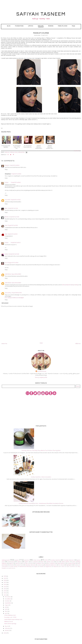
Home (41, 343)
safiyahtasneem (42, 371)
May (6, 611)
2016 (5, 585)
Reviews (51, 26)
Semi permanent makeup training (70, 285)
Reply (6, 169)
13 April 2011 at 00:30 (16, 174)
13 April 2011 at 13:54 (13, 208)
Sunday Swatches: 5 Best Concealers (41, 477)
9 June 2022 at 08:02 (16, 274)
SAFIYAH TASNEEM (41, 14)
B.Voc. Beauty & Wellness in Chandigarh (14, 298)
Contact (41, 27)
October (7, 601)
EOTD (46, 560)
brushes (76, 565)
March (7, 626)
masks (42, 566)
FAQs (73, 26)
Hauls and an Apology (10, 624)
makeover (7, 152)
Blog (9, 26)
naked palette (65, 562)
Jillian (6, 208)
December (8, 597)
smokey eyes (50, 562)
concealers (5, 566)
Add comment (5, 303)
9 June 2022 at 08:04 (16, 283)
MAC (42, 562)
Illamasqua (11, 562)
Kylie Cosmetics (71, 566)
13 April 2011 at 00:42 (16, 182)
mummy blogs (71, 563)
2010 (5, 633)
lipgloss (11, 563)
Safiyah (7, 182)
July (6, 607)
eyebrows (11, 568)
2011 (5, 595)
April (6, 613)
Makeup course (14, 152)
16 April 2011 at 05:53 (12, 234)
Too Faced (61, 565)
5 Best (63, 566)
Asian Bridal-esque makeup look (13, 619)
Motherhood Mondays (26, 566)
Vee (6, 263)
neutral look (19, 565)
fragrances (48, 566)
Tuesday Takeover (69, 560)
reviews (17, 560)
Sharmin (7, 165)
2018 (5, 580)
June (6, 609)
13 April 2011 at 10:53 (15, 200)
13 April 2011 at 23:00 (13, 225)
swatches (27, 560)
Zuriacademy (8, 293)
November (8, 599)
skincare (18, 563)
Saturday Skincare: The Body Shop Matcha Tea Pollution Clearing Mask (41, 450)
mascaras (56, 566)
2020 (5, 576)
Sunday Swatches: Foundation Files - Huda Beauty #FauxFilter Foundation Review (41, 503)
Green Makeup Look (10, 615)
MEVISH (7, 217)
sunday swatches (56, 560)
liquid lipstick (61, 563)
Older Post (78, 343)
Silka (6, 234)
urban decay (37, 560)
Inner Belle (7, 200)
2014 (5, 589)
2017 (5, 582)
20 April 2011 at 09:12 (16, 243)
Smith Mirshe (8, 274)
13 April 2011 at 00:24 (14, 165)
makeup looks (21, 152)
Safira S (7, 254)
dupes (36, 566)
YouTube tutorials (28, 563)
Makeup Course (9, 621)
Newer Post (4, 343)
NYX (58, 562)
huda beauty (14, 566)
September (8, 603)
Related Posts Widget (77, 151)
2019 (5, 578)
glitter (27, 562)
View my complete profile (41, 377)
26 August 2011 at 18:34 (13, 263)
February (7, 628)
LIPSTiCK (31, 26)
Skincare (41, 26)
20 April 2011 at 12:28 (14, 254)
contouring (40, 565)
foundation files (40, 563)
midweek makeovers (51, 565)
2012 (5, 593)
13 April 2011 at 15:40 (14, 217)
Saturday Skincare (30, 565)
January (7, 630)
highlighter (69, 565)
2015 (5, 587)
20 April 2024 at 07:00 (17, 293)
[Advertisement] (41, 410)
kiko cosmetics (51, 563)
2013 (5, 591)
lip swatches (35, 562)
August (7, 605)
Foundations (19, 26)
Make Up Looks (63, 26)
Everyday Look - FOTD (10, 617)
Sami (6, 225)
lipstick (19, 562)
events (12, 565)
